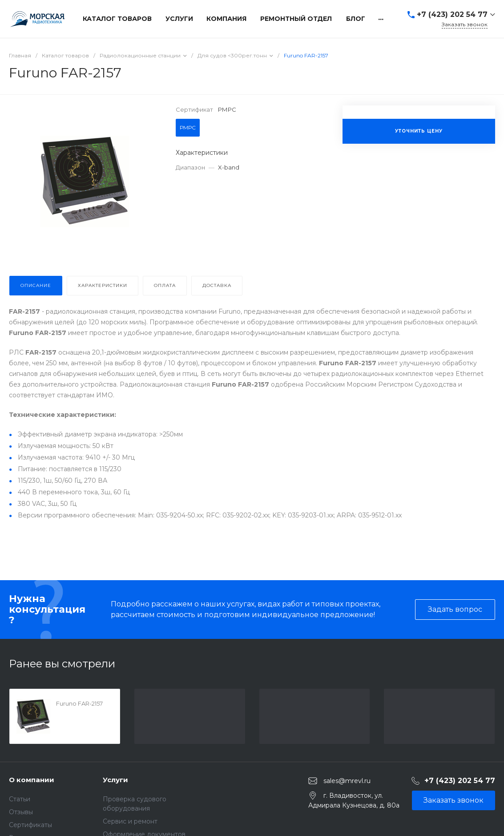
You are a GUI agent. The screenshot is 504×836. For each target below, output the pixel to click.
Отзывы (21, 812)
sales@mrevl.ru (347, 780)
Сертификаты (30, 825)
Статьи (20, 799)
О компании (32, 780)
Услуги (115, 780)
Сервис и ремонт (130, 821)
